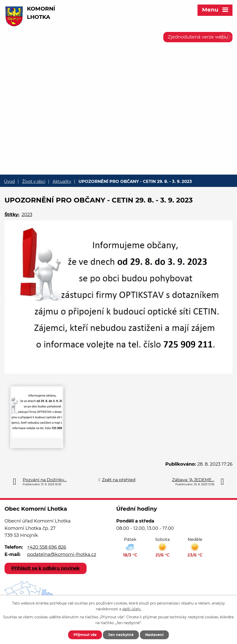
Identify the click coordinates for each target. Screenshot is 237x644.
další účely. (132, 609)
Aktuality (62, 181)
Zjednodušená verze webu (198, 37)
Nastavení (154, 635)
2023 (27, 215)
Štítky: (12, 215)
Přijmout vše (85, 635)
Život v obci (34, 181)
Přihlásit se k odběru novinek (46, 568)
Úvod (9, 181)
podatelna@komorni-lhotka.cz (62, 554)
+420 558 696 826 (47, 547)
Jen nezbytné (121, 635)
